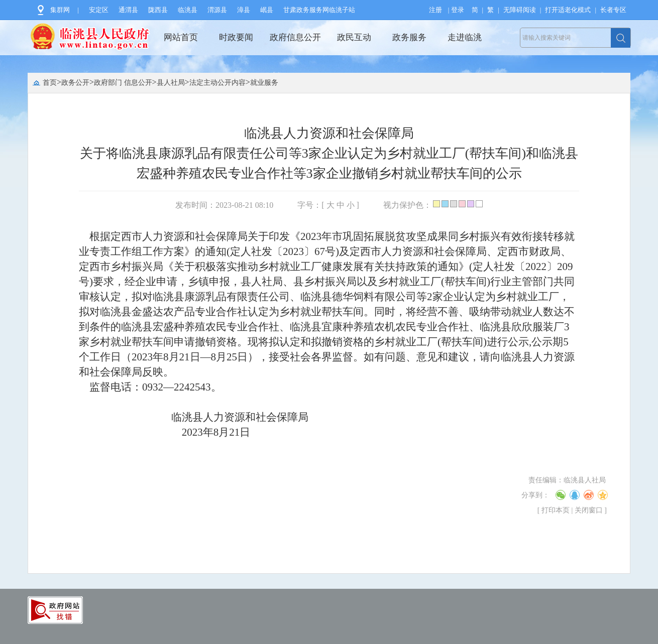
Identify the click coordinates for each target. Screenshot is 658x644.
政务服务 (409, 37)
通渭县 (128, 10)
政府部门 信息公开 (123, 83)
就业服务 (264, 83)
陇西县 (158, 10)
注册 (435, 10)
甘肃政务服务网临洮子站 (319, 10)
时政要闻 (236, 37)
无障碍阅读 (520, 10)
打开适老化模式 (568, 10)
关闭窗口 (589, 510)
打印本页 (556, 510)
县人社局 (171, 83)
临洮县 (188, 10)
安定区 (99, 10)
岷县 (267, 10)
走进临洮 (465, 37)
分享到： (535, 495)
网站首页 (181, 37)
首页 (50, 83)
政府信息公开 (295, 37)
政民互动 (354, 37)
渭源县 (217, 10)
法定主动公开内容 (217, 83)
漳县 (244, 10)
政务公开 (75, 83)
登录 (458, 10)
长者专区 (613, 10)
